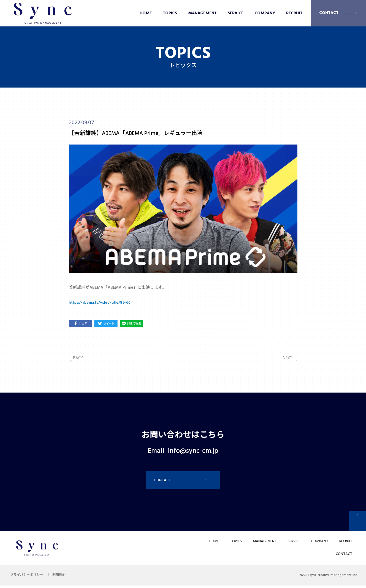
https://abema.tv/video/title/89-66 (102, 303)
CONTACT (329, 13)
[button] (183, 481)
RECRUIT (294, 13)
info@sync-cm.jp (193, 451)
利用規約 (62, 578)
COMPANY (265, 13)
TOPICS (170, 13)
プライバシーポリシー (28, 578)
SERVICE (236, 13)
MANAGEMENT (202, 13)
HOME (146, 13)
